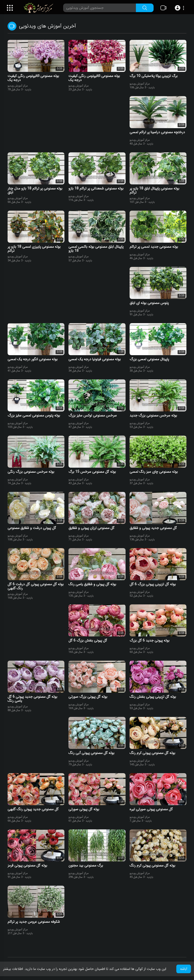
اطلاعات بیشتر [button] (13, 969)
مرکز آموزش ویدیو (18, 86)
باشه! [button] (184, 969)
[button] (180, 8)
